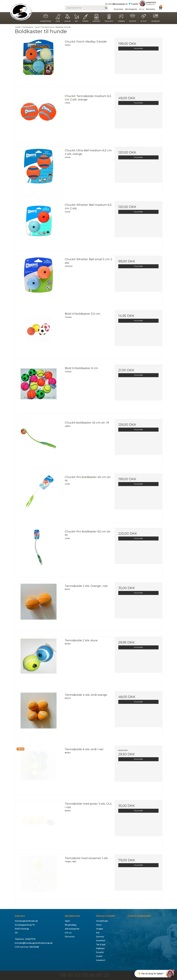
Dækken (121, 18)
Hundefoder (46, 18)
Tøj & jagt (109, 18)
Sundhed (96, 18)
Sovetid (133, 18)
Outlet (144, 18)
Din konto (151, 9)
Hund (58, 18)
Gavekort (156, 18)
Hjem (67, 921)
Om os (142, 9)
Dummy (85, 18)
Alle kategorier (131, 9)
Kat (77, 18)
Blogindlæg (118, 9)
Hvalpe (68, 18)
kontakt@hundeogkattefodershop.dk (34, 943)
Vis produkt (138, 48)
